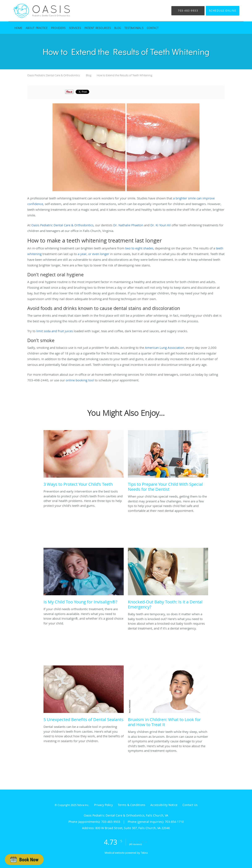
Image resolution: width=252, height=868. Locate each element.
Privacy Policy (103, 805)
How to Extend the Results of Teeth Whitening (125, 75)
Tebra (144, 853)
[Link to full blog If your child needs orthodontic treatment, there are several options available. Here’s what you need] (84, 577)
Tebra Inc (83, 805)
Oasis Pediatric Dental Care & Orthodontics (54, 75)
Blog (89, 75)
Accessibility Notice (164, 805)
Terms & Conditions (132, 805)
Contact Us (190, 805)
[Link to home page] (36, 11)
